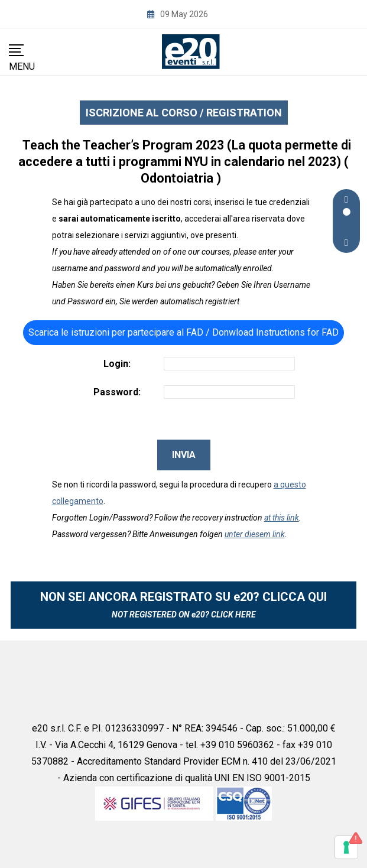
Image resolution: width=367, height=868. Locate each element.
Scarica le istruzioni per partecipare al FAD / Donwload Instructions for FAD (183, 332)
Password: (117, 392)
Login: (117, 364)
